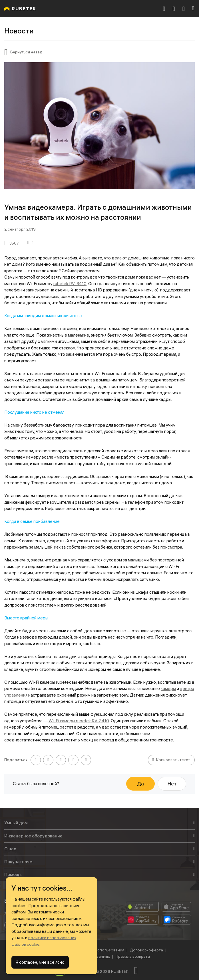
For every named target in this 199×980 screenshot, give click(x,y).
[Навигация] (193, 9)
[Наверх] (139, 971)
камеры (168, 688)
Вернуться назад (26, 52)
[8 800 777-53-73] (164, 9)
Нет (172, 784)
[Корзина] (174, 9)
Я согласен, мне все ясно (40, 962)
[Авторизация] (184, 9)
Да (140, 784)
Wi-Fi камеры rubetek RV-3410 (79, 721)
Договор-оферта (146, 950)
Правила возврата (133, 956)
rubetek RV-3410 (70, 284)
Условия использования (101, 950)
